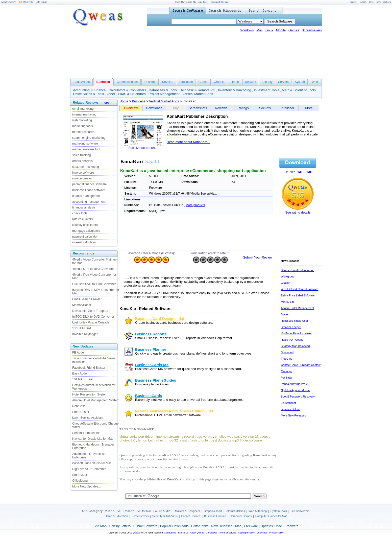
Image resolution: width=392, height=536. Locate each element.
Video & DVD (113, 511)
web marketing (82, 120)
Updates (267, 526)
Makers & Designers (188, 511)
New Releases (222, 526)
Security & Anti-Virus (165, 516)
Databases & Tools (163, 90)
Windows (247, 30)
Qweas (136, 533)
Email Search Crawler (87, 299)
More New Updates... (87, 486)
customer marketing (85, 167)
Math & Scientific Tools (299, 90)
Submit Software (145, 526)
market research (83, 132)
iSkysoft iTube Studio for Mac (92, 463)
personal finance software (90, 184)
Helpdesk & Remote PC (197, 90)
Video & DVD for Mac (138, 511)
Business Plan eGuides (156, 380)
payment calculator (85, 237)
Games (294, 30)
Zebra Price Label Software (298, 295)
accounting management (89, 202)
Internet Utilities (235, 511)
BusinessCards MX (152, 365)
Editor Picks (200, 526)
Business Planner (151, 349)
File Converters (300, 511)
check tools (80, 213)
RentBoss (79, 406)
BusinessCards (149, 396)
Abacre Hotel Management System (96, 400)
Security (267, 82)
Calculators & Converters (127, 90)
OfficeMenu (80, 481)
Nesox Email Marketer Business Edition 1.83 (174, 411)
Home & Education (116, 516)
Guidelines (262, 533)
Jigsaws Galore (290, 409)
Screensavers (312, 30)
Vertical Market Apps (198, 94)
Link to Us (183, 533)
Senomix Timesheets (86, 433)
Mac (260, 30)
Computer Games (241, 516)
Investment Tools (266, 90)
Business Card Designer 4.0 (160, 319)
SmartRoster (81, 412)
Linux (269, 30)
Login (363, 2)
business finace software (89, 190)
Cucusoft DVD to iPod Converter (94, 284)
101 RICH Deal (82, 379)
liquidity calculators (85, 225)
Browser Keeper (291, 327)
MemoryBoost (82, 305)
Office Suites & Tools (89, 94)
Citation (286, 283)
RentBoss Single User (295, 321)
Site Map (100, 526)
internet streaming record (175, 437)
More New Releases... (295, 415)
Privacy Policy (276, 533)
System (300, 82)
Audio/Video (82, 82)
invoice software (83, 173)
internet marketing (84, 114)
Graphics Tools (213, 511)
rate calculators (82, 219)
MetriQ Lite (288, 302)
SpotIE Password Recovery (298, 397)
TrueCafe (287, 359)
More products (195, 205)
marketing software (85, 144)
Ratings (243, 108)
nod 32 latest (177, 440)
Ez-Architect (288, 403)
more (105, 102)
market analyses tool (86, 149)
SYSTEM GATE (83, 328)
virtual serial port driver (137, 437)
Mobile (281, 30)
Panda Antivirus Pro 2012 (297, 384)
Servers (283, 82)
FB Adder (79, 353)
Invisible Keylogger (85, 334)
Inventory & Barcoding (235, 90)
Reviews (221, 108)
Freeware (251, 526)
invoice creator (82, 178)
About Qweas (9, 2)
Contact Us (212, 533)
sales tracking (81, 155)
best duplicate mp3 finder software (236, 440)
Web (315, 82)
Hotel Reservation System (90, 394)
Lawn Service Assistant (88, 418)
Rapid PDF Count (292, 340)
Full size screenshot (143, 148)
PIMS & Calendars (132, 94)
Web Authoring (258, 511)
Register (353, 2)
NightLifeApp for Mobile (295, 390)
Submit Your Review (258, 257)
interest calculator (84, 242)
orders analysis (82, 161)
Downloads (154, 108)
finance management (86, 196)
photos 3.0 (127, 440)
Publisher (287, 108)
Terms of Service (227, 533)
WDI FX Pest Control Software (300, 289)
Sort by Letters (120, 526)
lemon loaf (146, 440)
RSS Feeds (26, 2)
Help (371, 2)
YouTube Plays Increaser (296, 333)
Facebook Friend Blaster (89, 368)
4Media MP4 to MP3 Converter (93, 269)
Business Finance (215, 516)
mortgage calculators (86, 231)
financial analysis (84, 207)
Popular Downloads (174, 526)
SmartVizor (80, 475)
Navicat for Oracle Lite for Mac (93, 439)
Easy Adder (80, 374)
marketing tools (82, 126)
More (309, 108)
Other (111, 94)
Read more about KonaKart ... (189, 142)
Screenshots (198, 108)
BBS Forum (42, 2)
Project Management (164, 94)
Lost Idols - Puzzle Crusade (91, 322)
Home (235, 82)
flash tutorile (199, 440)
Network (251, 82)
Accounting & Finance (89, 90)
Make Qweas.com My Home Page (191, 2)
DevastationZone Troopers (90, 311)
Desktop (150, 82)
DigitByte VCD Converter (89, 469)
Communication (127, 82)
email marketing (83, 109)
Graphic (219, 82)
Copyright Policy (246, 533)
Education (186, 82)
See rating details (298, 212)
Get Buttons (170, 533)
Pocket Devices (191, 516)
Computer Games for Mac (271, 516)
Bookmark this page (220, 2)
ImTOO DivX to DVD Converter (93, 317)
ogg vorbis (204, 437)
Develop (168, 82)
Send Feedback (384, 2)
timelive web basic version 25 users (241, 437)
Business (139, 101)
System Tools (279, 511)
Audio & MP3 (163, 511)
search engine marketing (89, 138)
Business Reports (151, 334)
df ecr (161, 440)
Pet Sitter (287, 378)
